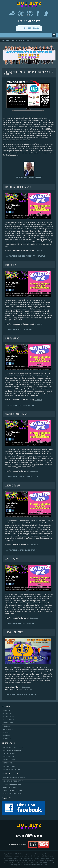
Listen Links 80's (9, 757)
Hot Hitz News (8, 723)
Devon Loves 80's (13, 794)
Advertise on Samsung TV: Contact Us (22, 477)
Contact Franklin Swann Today (29, 170)
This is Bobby (10, 787)
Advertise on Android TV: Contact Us (22, 550)
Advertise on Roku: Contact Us (19, 330)
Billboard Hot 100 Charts (12, 769)
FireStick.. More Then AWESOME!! (14, 778)
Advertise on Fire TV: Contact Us (20, 405)
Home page (6, 40)
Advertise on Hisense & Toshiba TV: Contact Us (26, 256)
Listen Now (32, 28)
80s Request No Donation (12, 750)
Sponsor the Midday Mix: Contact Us (22, 695)
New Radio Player (9, 766)
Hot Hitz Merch (9, 717)
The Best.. (12, 784)
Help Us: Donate (9, 720)
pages (14, 40)
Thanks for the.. (13, 790)
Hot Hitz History (9, 760)
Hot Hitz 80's (8, 713)
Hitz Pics (6, 732)
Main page (7, 710)
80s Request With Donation (13, 747)
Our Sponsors (8, 729)
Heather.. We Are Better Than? (14, 781)
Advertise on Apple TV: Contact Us (21, 624)
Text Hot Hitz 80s (9, 754)
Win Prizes (7, 735)
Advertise (7, 726)
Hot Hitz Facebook (10, 763)
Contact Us (38, 251)
